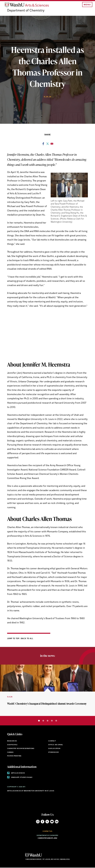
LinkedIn (57, 822)
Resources (12, 741)
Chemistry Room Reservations (21, 749)
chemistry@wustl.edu (47, 839)
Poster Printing (14, 756)
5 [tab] (56, 721)
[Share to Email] (52, 145)
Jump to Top (14, 639)
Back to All (27, 639)
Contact (52, 741)
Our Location (54, 749)
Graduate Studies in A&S (20, 778)
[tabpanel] (47, 691)
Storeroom (53, 753)
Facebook (43, 822)
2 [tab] (43, 721)
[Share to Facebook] (43, 145)
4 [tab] (52, 721)
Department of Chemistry (26, 11)
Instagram (38, 822)
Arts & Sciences (16, 773)
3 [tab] (48, 721)
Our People (12, 745)
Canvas (10, 753)
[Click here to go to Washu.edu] (34, 857)
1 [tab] (39, 721)
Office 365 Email (56, 745)
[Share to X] (48, 145)
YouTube (52, 822)
